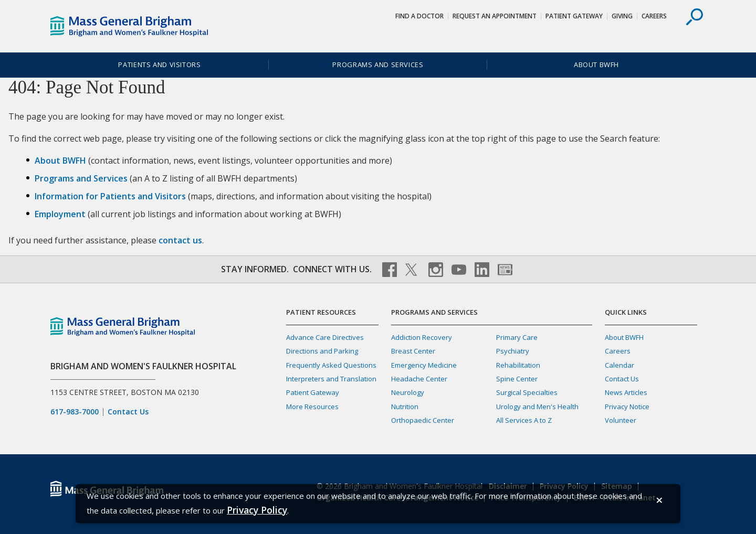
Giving (622, 16)
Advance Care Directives (325, 337)
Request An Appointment (495, 16)
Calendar (619, 365)
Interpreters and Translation (331, 379)
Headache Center (419, 379)
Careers (654, 16)
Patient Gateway (574, 16)
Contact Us (128, 412)
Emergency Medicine (424, 365)
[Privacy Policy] (257, 510)
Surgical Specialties (527, 392)
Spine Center (517, 379)
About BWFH (596, 65)
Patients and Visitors (159, 65)
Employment (60, 214)
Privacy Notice (627, 407)
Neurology (408, 392)
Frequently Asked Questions (331, 365)
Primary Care (517, 337)
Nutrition (405, 407)
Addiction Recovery (422, 337)
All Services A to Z (524, 420)
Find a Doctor (419, 16)
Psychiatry (513, 351)
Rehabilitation (518, 365)
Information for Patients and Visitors (110, 196)
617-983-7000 (75, 412)
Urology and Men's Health (537, 407)
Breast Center (413, 351)
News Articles (626, 392)
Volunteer (621, 420)
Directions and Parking (322, 351)
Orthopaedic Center (423, 420)
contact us (180, 240)
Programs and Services (378, 65)
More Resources (312, 407)
